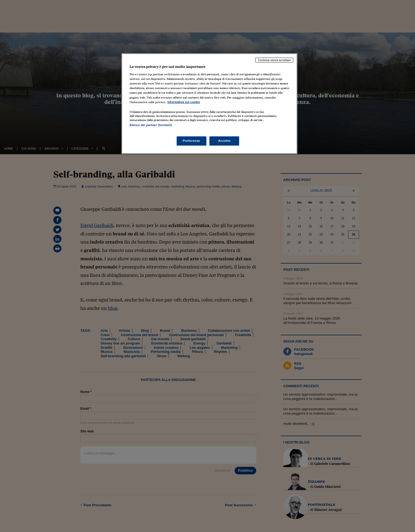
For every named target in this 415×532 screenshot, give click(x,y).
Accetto (224, 141)
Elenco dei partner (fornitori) (151, 125)
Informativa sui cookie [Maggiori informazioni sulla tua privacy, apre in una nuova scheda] (184, 102)
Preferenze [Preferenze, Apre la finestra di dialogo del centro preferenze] (192, 141)
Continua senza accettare (274, 60)
